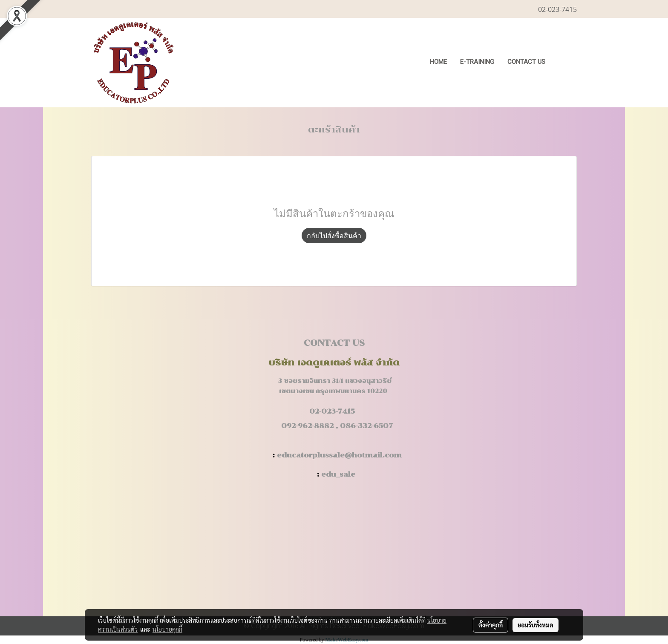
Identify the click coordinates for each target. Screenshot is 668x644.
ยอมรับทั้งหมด (536, 625)
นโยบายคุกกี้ (167, 629)
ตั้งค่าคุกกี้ (491, 625)
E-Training (477, 62)
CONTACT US (526, 62)
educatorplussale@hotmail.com (339, 455)
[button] (565, 63)
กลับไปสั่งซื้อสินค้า (334, 236)
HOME (438, 62)
